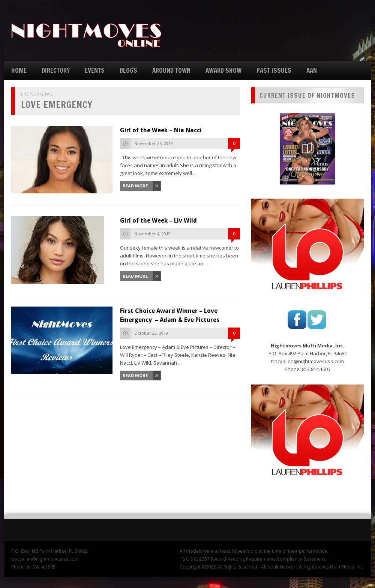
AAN (312, 70)
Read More (135, 186)
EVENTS (95, 70)
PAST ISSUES (274, 70)
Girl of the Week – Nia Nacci (161, 130)
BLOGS (128, 70)
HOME (19, 70)
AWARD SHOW (223, 70)
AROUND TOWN (171, 70)
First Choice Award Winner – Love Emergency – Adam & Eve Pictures (170, 315)
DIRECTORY (56, 70)
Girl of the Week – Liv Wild (158, 221)
